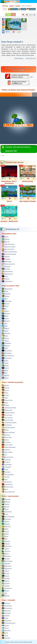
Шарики (5, 375)
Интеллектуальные (9, 254)
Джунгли (6, 304)
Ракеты (5, 628)
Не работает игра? (31, 58)
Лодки (5, 618)
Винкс (5, 398)
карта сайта (23, 642)
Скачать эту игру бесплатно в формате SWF (18, 149)
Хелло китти (7, 482)
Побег (5, 348)
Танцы (5, 360)
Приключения (7, 274)
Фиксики (6, 477)
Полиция (6, 559)
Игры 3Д (6, 242)
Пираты (5, 554)
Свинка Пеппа (7, 457)
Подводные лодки (8, 623)
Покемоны (6, 556)
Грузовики (6, 613)
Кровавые (6, 259)
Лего (4, 323)
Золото (5, 311)
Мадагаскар (7, 425)
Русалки (6, 573)
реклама (30, 642)
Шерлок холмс (7, 487)
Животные (13, 9)
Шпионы (6, 596)
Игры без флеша (8, 244)
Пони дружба (7, 452)
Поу (4, 455)
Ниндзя (5, 549)
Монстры (6, 541)
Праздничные (7, 271)
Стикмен (6, 586)
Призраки (6, 563)
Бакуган (5, 388)
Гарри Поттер (7, 400)
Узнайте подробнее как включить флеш (20, 76)
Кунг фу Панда (8, 420)
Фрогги (9, 194)
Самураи (31, 9)
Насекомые (7, 546)
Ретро (5, 276)
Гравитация (7, 301)
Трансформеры (8, 474)
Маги (5, 539)
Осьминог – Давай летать (9, 214)
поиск (12, 642)
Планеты (6, 346)
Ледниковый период (9, 422)
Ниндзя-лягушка (28, 174)
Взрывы (5, 296)
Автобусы (6, 603)
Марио (5, 430)
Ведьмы (6, 504)
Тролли (5, 591)
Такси (5, 633)
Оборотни (6, 551)
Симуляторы (7, 281)
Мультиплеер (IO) (8, 264)
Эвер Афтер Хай (8, 492)
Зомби (5, 529)
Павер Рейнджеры (9, 447)
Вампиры (6, 502)
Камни (5, 316)
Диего (5, 403)
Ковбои (5, 534)
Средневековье (8, 355)
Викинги (6, 507)
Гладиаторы (7, 512)
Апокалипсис (7, 289)
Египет (5, 306)
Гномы (5, 514)
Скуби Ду (6, 462)
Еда (4, 308)
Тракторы (6, 638)
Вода (5, 299)
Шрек (5, 489)
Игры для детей (8, 249)
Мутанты (6, 544)
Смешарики (7, 464)
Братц (5, 393)
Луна (5, 326)
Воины (5, 509)
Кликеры (6, 256)
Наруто (5, 440)
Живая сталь (7, 410)
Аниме (5, 237)
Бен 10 (5, 390)
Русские (6, 279)
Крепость (6, 321)
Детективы (6, 519)
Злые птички (7, 415)
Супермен (6, 472)
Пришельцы (7, 568)
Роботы (5, 571)
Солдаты (6, 583)
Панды (22, 9)
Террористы (7, 588)
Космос (5, 318)
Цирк (5, 373)
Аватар (5, 385)
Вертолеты (6, 611)
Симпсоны (6, 459)
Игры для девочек (8, 247)
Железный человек (9, 408)
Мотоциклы (7, 620)
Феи (4, 593)
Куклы (5, 536)
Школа (5, 378)
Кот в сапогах (7, 417)
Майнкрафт (7, 261)
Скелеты (6, 581)
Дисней (5, 405)
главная (7, 642)
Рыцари (5, 576)
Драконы (6, 524)
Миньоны (6, 435)
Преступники (7, 561)
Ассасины (6, 499)
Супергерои (7, 358)
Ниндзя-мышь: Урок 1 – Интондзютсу (9, 175)
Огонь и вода (7, 445)
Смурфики (6, 467)
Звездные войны (8, 412)
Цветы (5, 370)
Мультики (6, 333)
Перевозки (6, 343)
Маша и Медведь (8, 432)
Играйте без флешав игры (19, 83)
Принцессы (7, 566)
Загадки (5, 239)
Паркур (5, 341)
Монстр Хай (7, 437)
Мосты (5, 331)
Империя (6, 313)
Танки (5, 635)
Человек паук (7, 484)
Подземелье (7, 351)
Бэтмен (5, 395)
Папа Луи (6, 450)
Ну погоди (6, 442)
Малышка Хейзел (8, 427)
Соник (5, 469)
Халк (5, 479)
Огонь (5, 336)
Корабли (6, 616)
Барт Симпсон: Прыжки (28, 194)
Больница (6, 294)
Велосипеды (7, 608)
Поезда (5, 625)
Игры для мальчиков (9, 252)
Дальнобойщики (8, 516)
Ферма (5, 365)
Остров (5, 338)
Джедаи (5, 521)
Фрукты (5, 368)
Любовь (5, 328)
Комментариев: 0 (19, 58)
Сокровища (7, 353)
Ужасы (5, 363)
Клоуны (5, 531)
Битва (5, 291)
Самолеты (6, 630)
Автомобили (7, 606)
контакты (17, 642)
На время (6, 266)
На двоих (6, 269)
